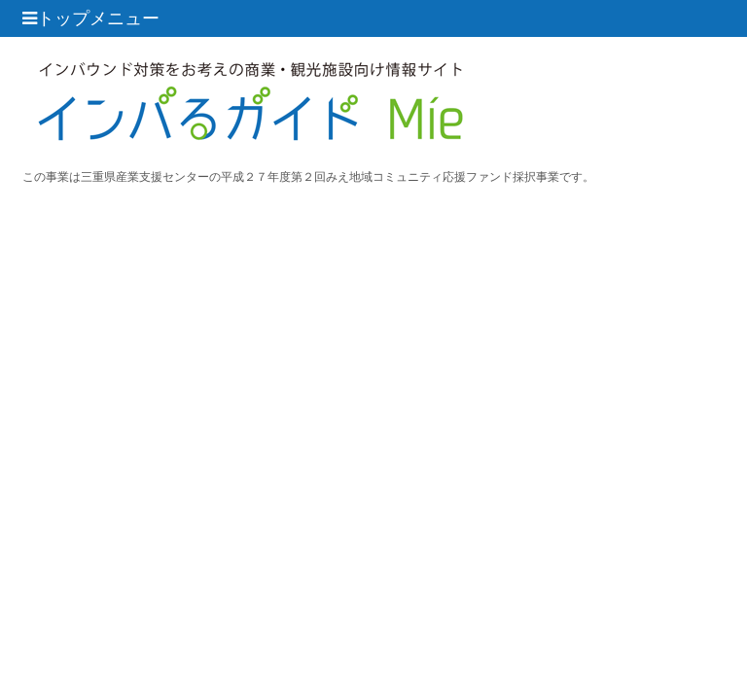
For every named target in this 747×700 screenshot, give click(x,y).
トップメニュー (91, 18)
